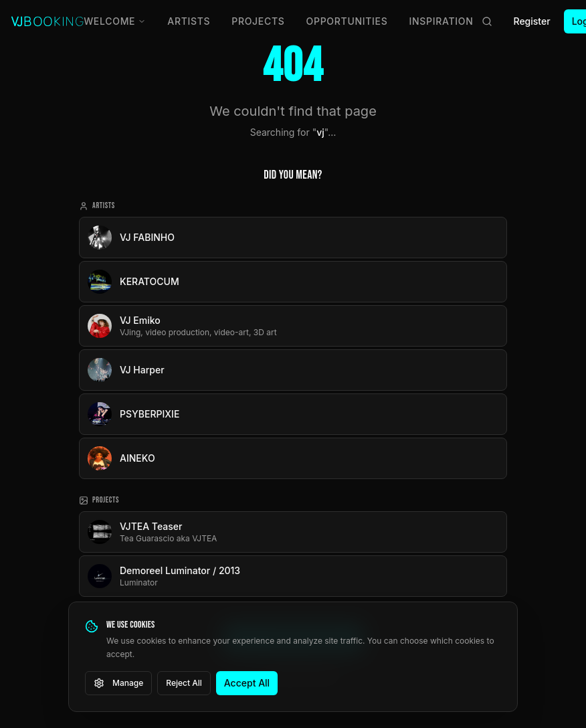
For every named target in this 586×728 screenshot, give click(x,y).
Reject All (184, 683)
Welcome (115, 21)
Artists (189, 21)
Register (532, 21)
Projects (258, 21)
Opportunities (347, 21)
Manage (118, 683)
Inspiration (442, 21)
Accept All (247, 683)
